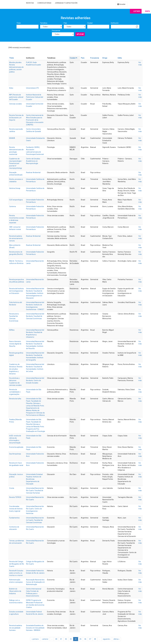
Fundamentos (14, 518)
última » (116, 639)
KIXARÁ (12, 138)
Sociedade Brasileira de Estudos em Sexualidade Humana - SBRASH (35, 628)
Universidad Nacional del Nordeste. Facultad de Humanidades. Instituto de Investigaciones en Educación (35, 293)
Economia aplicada (16, 447)
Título (19, 23)
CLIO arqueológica (16, 200)
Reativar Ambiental (33, 172)
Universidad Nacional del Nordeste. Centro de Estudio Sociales (35, 380)
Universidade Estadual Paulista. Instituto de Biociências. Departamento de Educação (34, 479)
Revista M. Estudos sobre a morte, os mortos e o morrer (16, 573)
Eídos (11, 88)
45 (80, 639)
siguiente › (107, 639)
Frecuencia (56, 31)
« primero (35, 639)
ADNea (12, 330)
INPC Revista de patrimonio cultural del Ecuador (16, 97)
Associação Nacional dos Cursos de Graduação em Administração (35, 582)
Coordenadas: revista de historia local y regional (16, 509)
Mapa (147, 11)
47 (90, 639)
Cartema (13, 206)
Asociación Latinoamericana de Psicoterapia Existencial (35, 152)
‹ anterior (45, 639)
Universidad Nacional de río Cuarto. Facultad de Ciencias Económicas (35, 520)
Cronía (12, 488)
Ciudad (90, 23)
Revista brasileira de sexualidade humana (16, 628)
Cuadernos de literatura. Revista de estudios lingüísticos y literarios (16, 369)
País (65, 23)
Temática (44, 23)
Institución (115, 23)
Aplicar (80, 34)
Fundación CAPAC (33, 147)
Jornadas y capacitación (66, 3)
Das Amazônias (15, 454)
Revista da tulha (15, 399)
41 (61, 639)
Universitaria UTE (32, 88)
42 (66, 639)
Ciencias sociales (16, 104)
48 (95, 639)
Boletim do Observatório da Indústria (15, 591)
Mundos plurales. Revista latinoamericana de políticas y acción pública (16, 67)
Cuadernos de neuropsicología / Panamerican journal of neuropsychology (16, 163)
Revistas (30, 3)
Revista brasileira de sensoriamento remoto (16, 238)
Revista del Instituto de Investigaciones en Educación (17, 291)
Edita (120, 58)
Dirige (105, 58)
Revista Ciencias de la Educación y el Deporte (16, 118)
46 (85, 639)
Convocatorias (44, 3)
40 (56, 639)
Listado (137, 11)
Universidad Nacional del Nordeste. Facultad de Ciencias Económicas (35, 316)
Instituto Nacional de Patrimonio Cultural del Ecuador (35, 97)
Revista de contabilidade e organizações (15, 392)
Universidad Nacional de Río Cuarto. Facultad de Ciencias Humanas (35, 491)
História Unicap (15, 188)
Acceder (121, 4)
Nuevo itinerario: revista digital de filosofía (15, 344)
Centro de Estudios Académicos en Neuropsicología (33, 161)
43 (71, 639)
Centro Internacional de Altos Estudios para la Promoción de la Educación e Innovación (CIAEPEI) (35, 120)
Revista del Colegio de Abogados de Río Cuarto (17, 564)
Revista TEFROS (15, 497)
